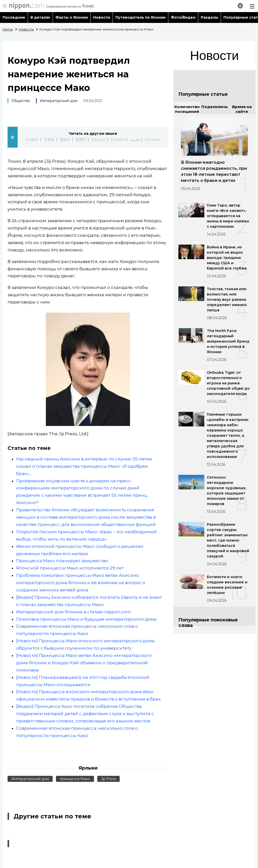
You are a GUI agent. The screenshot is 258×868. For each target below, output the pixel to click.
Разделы (209, 17)
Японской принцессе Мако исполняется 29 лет (70, 568)
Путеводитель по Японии (141, 17)
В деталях (40, 17)
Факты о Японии (72, 17)
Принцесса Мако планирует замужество (62, 561)
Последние (14, 17)
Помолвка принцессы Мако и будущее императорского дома (86, 619)
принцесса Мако (75, 779)
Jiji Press (108, 779)
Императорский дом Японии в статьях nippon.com (74, 612)
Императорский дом (59, 101)
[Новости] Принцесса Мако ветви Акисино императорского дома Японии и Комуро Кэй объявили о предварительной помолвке (84, 663)
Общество (21, 101)
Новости (102, 17)
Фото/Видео (183, 17)
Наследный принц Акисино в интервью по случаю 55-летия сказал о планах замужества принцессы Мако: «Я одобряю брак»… (84, 466)
